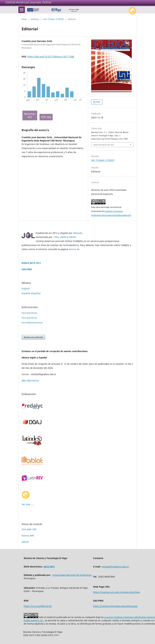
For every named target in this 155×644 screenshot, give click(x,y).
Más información (31, 381)
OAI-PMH (27, 269)
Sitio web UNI (29, 529)
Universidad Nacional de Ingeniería (72, 575)
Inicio (24, 19)
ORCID (25, 542)
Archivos (35, 19)
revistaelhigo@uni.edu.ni (115, 567)
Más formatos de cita (104, 145)
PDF (98, 102)
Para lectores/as (29, 313)
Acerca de (74, 249)
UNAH (63, 237)
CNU (56, 237)
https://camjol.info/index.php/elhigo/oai (115, 606)
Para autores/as (29, 318)
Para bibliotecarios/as (32, 323)
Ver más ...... (28, 504)
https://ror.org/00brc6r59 (38, 606)
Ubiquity (78, 233)
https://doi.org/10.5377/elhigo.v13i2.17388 (51, 57)
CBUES (72, 237)
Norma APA (28, 536)
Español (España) (31, 293)
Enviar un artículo (33, 337)
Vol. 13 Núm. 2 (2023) (53, 19)
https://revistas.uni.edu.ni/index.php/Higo (116, 592)
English (26, 288)
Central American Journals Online (28, 2)
